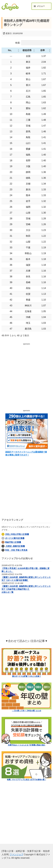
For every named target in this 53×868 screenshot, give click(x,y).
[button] (13, 50)
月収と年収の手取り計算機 (17, 534)
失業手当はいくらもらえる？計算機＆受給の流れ (27, 745)
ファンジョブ (16, 854)
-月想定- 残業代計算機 (15, 546)
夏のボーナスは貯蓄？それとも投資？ (27, 676)
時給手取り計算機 (13, 542)
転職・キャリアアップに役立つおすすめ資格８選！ (27, 780)
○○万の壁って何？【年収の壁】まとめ (26, 711)
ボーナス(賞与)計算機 (15, 538)
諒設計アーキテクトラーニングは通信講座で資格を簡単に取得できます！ (26, 453)
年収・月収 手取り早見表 (16, 550)
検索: (18, 43)
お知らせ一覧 (7, 592)
